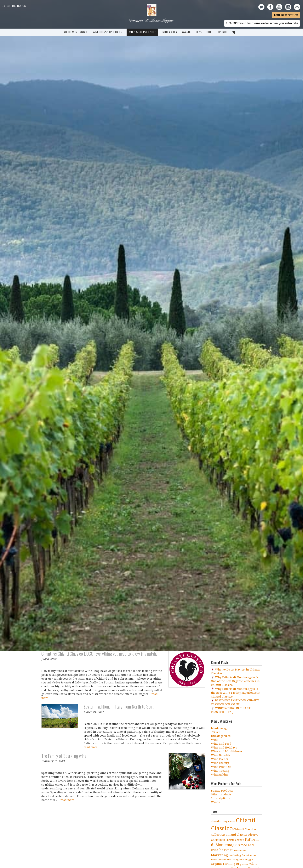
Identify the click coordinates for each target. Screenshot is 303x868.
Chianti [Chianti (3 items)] (232, 822)
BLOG (209, 32)
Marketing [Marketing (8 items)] (219, 855)
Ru (19, 6)
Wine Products (221, 767)
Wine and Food (221, 744)
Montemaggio (220, 728)
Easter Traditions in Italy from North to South (120, 706)
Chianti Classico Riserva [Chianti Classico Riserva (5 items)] (242, 835)
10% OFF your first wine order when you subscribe (262, 23)
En (9, 6)
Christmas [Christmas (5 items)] (218, 840)
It (4, 6)
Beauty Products (222, 791)
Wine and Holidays (224, 748)
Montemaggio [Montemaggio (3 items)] (246, 860)
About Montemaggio (76, 32)
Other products (221, 794)
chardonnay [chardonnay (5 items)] (219, 821)
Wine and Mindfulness (227, 751)
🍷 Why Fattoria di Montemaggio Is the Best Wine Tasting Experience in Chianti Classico (236, 693)
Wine (215, 740)
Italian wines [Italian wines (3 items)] (240, 851)
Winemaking (220, 775)
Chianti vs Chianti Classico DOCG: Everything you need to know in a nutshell (100, 654)
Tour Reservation (286, 15)
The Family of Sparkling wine (64, 756)
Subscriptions (220, 798)
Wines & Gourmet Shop (142, 32)
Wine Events (220, 759)
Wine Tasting (220, 771)
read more (91, 747)
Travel (215, 732)
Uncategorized (221, 736)
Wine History (220, 763)
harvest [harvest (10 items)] (226, 850)
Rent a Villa (170, 32)
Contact (222, 32)
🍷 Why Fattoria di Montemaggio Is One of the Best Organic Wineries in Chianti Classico (235, 681)
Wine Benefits (221, 755)
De (14, 6)
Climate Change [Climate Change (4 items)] (235, 840)
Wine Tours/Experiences (108, 32)
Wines (215, 802)
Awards (186, 32)
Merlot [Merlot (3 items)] (214, 860)
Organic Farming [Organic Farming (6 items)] (223, 864)
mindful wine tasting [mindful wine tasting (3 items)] (229, 860)
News (199, 32)
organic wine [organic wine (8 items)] (247, 864)
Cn (24, 6)
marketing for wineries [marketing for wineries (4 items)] (242, 855)
